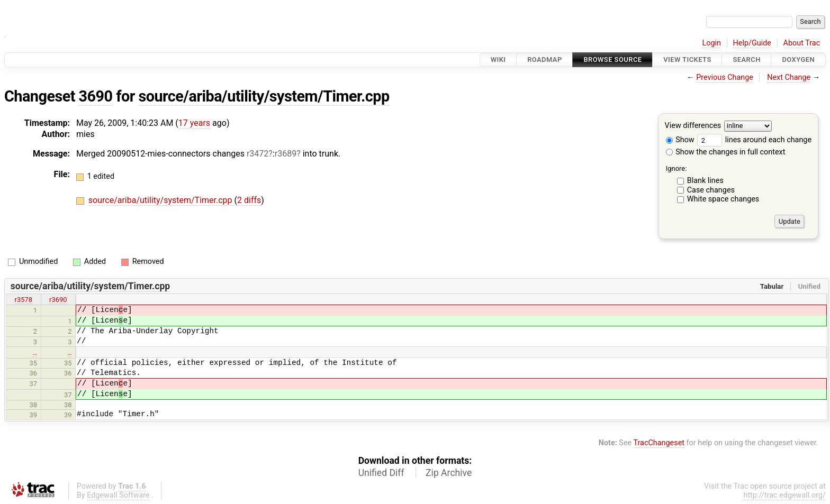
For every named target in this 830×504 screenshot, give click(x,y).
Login (711, 43)
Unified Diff (381, 473)
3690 (96, 96)
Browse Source (612, 59)
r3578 (24, 300)
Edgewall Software (118, 495)
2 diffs (249, 200)
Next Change (789, 77)
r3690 (58, 300)
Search (746, 59)
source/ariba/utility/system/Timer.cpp (264, 96)
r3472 (258, 154)
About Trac (802, 43)
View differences (693, 126)
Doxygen (798, 59)
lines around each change (754, 140)
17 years (194, 123)
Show (680, 140)
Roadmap (545, 59)
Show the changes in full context (726, 152)
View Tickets (687, 59)
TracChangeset (659, 443)
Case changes (711, 190)
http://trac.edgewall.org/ (784, 495)
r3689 (286, 154)
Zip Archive (449, 473)
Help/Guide (752, 43)
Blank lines (705, 181)
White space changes (723, 199)
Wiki (498, 59)
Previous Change (725, 77)
